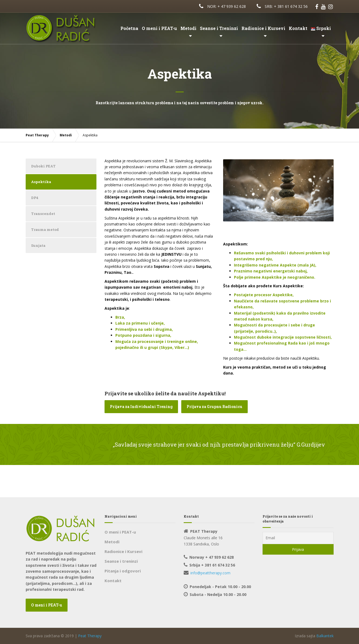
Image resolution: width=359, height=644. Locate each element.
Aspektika (41, 182)
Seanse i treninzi (121, 561)
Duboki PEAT (43, 166)
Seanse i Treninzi (219, 28)
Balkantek (325, 636)
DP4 (35, 198)
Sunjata (38, 245)
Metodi (188, 28)
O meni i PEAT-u (159, 28)
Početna (129, 28)
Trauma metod (45, 230)
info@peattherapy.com (210, 573)
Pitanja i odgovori (123, 571)
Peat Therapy (90, 636)
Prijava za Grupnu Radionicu (214, 407)
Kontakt (298, 28)
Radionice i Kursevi (263, 28)
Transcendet (43, 214)
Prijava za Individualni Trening (141, 407)
